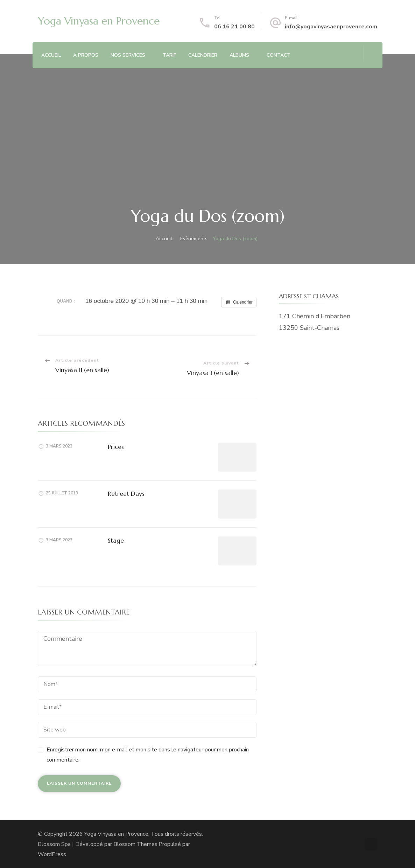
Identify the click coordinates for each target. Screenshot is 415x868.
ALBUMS (239, 55)
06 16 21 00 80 (234, 27)
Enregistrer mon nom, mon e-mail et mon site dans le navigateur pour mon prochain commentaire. (148, 755)
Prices (116, 447)
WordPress (52, 854)
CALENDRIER (203, 55)
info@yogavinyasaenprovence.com (331, 27)
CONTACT (279, 55)
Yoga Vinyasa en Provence (99, 21)
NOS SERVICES (128, 55)
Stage (116, 540)
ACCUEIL (51, 55)
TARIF (169, 55)
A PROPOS (86, 55)
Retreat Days (126, 494)
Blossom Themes (135, 844)
